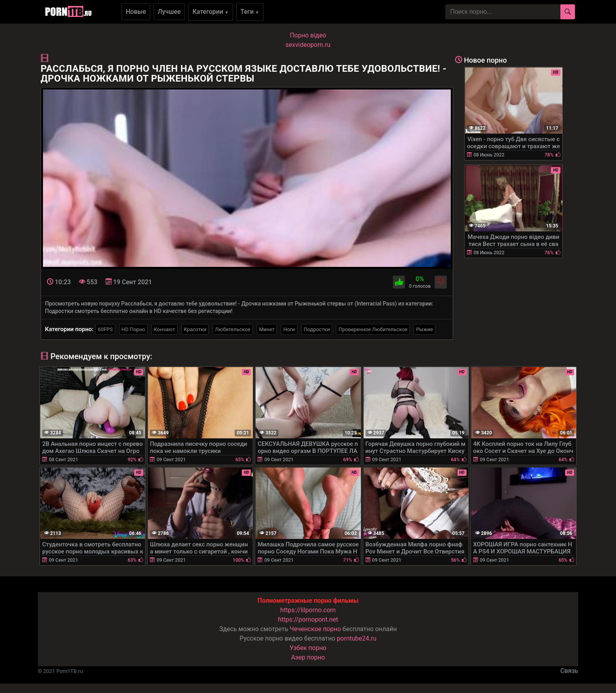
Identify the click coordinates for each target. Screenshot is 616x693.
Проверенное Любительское (373, 329)
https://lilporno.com (308, 610)
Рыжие (425, 329)
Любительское (233, 329)
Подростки (317, 329)
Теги (250, 12)
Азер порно (308, 657)
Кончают (164, 329)
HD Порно (133, 329)
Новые (136, 12)
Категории (211, 12)
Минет (267, 329)
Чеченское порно (315, 629)
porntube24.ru (357, 638)
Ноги (289, 329)
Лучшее (169, 12)
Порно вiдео (308, 35)
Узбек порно (308, 648)
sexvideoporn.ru (308, 45)
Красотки (195, 329)
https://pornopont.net (308, 619)
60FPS (105, 329)
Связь (569, 671)
